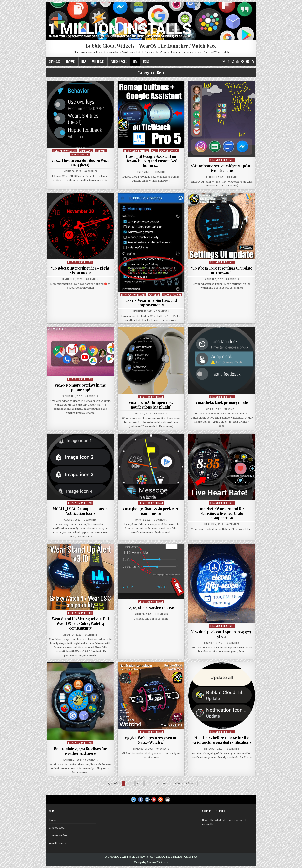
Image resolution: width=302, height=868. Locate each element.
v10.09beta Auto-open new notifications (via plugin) (151, 405)
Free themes (98, 61)
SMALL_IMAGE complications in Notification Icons (80, 511)
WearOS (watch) (80, 154)
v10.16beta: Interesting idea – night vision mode (80, 270)
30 (164, 783)
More (146, 61)
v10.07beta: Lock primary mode (222, 402)
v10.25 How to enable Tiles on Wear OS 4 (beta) (80, 162)
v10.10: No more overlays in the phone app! (80, 387)
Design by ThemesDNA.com (151, 862)
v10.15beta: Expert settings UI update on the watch (222, 270)
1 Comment (232, 177)
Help (84, 61)
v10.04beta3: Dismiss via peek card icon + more (151, 511)
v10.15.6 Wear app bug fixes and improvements (151, 302)
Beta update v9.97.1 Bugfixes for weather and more (80, 751)
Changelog (55, 61)
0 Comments (91, 171)
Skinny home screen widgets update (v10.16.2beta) (222, 168)
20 (158, 783)
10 (152, 783)
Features (71, 61)
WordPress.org (59, 843)
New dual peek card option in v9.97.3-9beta (222, 634)
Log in (53, 820)
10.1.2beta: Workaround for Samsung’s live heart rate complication (222, 513)
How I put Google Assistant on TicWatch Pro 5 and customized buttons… (151, 161)
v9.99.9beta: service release (151, 607)
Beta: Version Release (136, 151)
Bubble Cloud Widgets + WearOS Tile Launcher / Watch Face (151, 46)
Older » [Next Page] (179, 783)
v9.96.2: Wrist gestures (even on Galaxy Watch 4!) (151, 740)
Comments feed (59, 835)
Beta (135, 61)
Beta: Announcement (65, 151)
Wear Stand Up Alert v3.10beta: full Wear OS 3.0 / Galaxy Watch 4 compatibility (80, 623)
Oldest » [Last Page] (191, 783)
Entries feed (57, 828)
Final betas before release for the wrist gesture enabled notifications (222, 740)
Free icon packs (119, 61)
